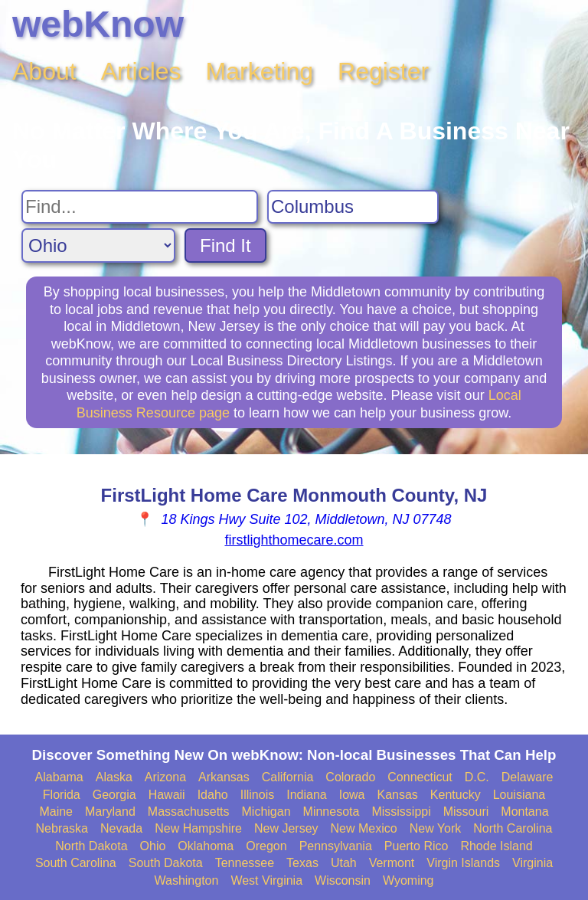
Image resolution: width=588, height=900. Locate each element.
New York (436, 828)
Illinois (257, 795)
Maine (56, 812)
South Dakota (166, 863)
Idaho (213, 795)
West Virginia (266, 880)
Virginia (532, 863)
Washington (186, 880)
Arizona (165, 777)
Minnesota (332, 812)
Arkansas (224, 777)
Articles (141, 71)
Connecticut (420, 777)
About (44, 71)
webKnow (98, 24)
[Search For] (140, 207)
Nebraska (62, 828)
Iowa (352, 795)
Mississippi (401, 812)
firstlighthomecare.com (294, 540)
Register (383, 71)
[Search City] (353, 207)
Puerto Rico (416, 846)
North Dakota (91, 846)
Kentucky (456, 795)
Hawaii (167, 795)
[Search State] (98, 245)
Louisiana (519, 795)
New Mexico (364, 828)
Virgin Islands (463, 863)
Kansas (397, 795)
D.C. (477, 777)
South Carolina (76, 863)
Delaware (528, 777)
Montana (524, 812)
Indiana (307, 795)
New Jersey (286, 828)
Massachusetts (189, 812)
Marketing (260, 71)
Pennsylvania (336, 846)
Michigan (266, 812)
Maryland (110, 812)
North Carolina (513, 828)
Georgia (114, 795)
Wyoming (408, 880)
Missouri (466, 812)
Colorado (350, 777)
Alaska (114, 777)
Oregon (266, 846)
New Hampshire (198, 828)
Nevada (121, 828)
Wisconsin (343, 880)
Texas (302, 863)
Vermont (392, 863)
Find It (225, 245)
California (288, 777)
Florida (62, 795)
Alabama (59, 777)
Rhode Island (496, 846)
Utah (344, 863)
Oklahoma (206, 846)
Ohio (153, 846)
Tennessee (245, 863)
